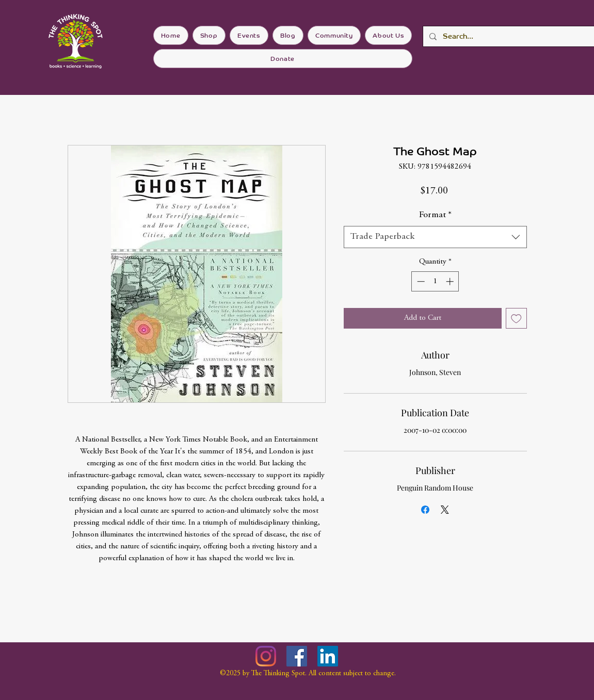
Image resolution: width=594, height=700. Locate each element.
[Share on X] (445, 510)
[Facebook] (297, 656)
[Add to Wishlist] (516, 319)
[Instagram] (266, 656)
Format (435, 215)
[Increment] (451, 281)
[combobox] (435, 237)
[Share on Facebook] (425, 510)
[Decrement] (420, 281)
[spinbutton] (435, 281)
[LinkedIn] (328, 656)
